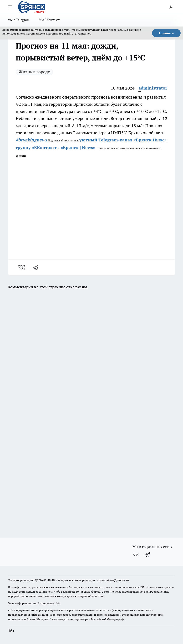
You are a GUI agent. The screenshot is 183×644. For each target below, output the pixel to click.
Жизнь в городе (34, 72)
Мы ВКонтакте (50, 20)
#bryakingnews (31, 140)
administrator (153, 88)
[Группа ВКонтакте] (136, 554)
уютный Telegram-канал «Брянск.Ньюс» (123, 140)
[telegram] (37, 267)
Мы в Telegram (19, 20)
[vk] (22, 267)
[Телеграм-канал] (147, 554)
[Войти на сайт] (171, 7)
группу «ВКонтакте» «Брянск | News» (55, 147)
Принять (166, 33)
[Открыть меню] (10, 7)
